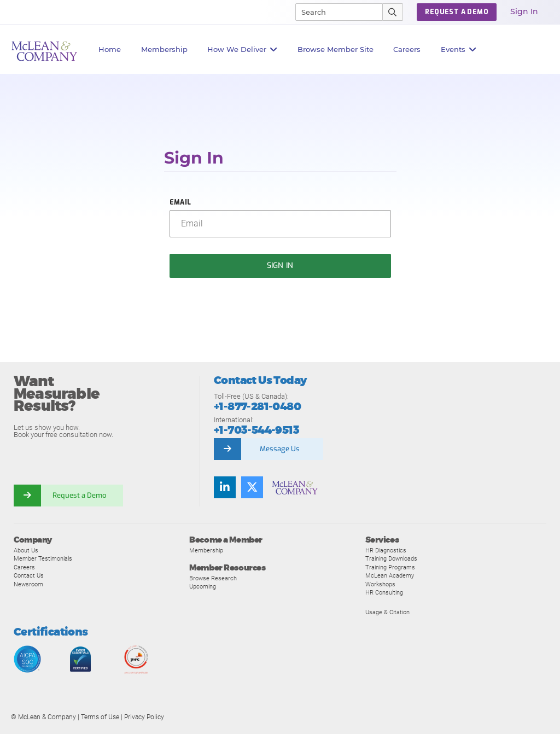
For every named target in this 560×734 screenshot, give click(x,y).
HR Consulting (384, 592)
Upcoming (203, 586)
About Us (26, 550)
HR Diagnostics (386, 550)
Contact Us (29, 575)
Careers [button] (407, 49)
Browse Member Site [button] (336, 49)
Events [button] (459, 49)
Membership (164, 49)
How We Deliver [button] (243, 49)
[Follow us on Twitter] (252, 487)
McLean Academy (390, 575)
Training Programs (390, 567)
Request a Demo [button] (457, 12)
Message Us (280, 449)
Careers (24, 567)
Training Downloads (391, 558)
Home (110, 49)
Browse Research (213, 578)
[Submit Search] (393, 12)
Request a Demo (79, 495)
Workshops (380, 584)
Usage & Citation (387, 612)
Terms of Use (100, 717)
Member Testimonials (43, 558)
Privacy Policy (144, 717)
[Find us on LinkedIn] (225, 487)
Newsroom (28, 584)
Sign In (524, 11)
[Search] (334, 12)
